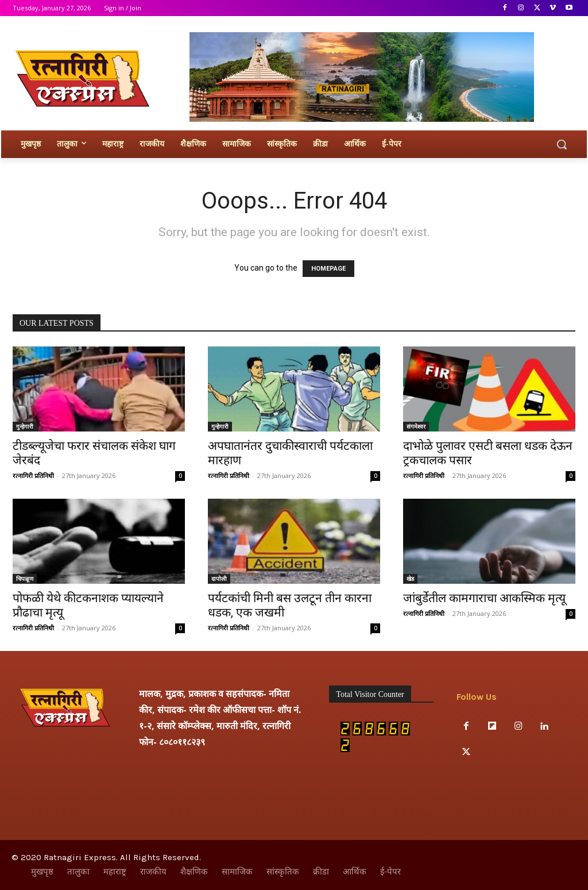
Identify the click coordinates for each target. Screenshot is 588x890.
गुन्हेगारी (25, 426)
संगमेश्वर (416, 426)
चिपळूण (25, 579)
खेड (410, 579)
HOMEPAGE (328, 269)
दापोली (219, 579)
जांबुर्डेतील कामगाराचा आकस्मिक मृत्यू (484, 598)
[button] (562, 144)
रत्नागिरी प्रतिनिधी (33, 475)
